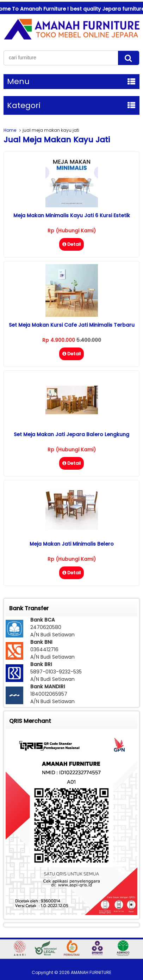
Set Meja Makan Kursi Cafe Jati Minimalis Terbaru (72, 325)
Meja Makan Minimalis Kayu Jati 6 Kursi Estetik (72, 215)
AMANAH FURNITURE (91, 972)
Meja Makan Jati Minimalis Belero (72, 544)
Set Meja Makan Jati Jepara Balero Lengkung (71, 434)
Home (10, 130)
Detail (71, 244)
